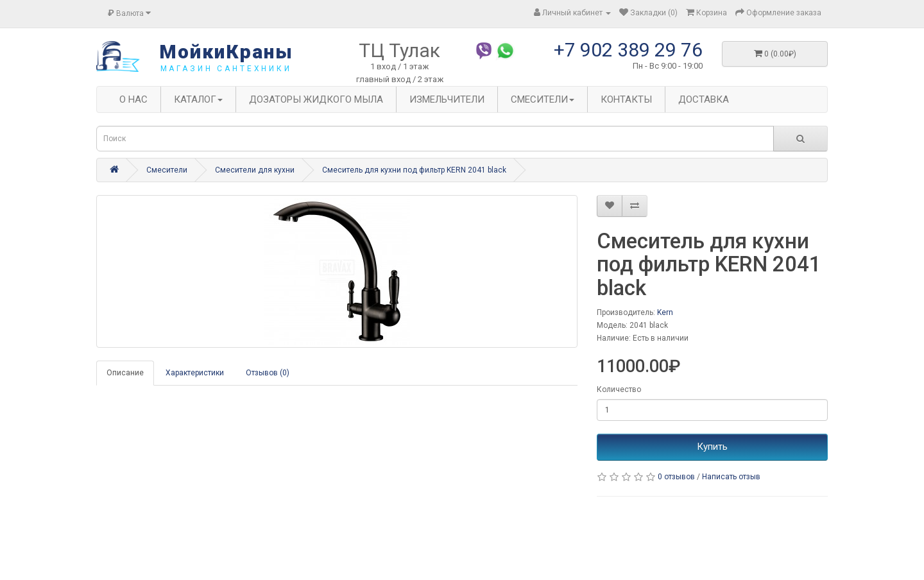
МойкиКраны (226, 52)
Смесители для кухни (255, 170)
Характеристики (195, 373)
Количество (619, 389)
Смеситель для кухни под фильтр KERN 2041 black (414, 170)
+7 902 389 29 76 (628, 50)
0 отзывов (676, 477)
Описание (125, 373)
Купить (712, 447)
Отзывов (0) (268, 373)
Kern (665, 312)
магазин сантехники (226, 69)
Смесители (167, 170)
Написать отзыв (731, 477)
